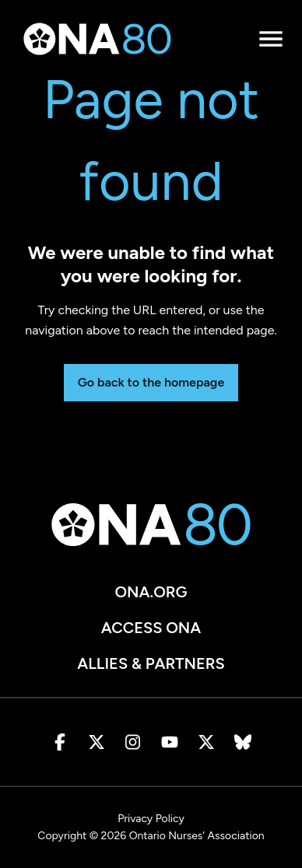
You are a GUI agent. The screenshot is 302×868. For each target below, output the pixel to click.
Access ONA (151, 628)
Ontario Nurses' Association (197, 836)
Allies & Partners (151, 663)
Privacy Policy (151, 819)
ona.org (151, 592)
